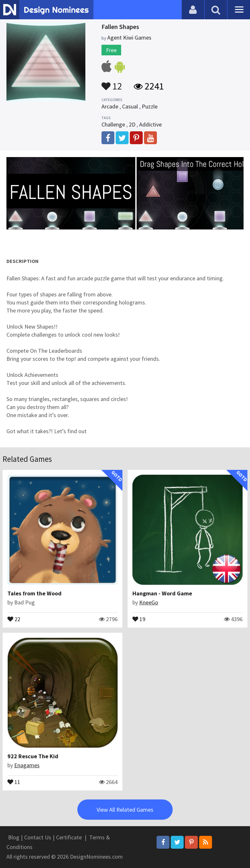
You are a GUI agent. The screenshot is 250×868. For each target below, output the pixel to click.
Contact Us (38, 837)
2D (132, 124)
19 (139, 619)
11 (14, 781)
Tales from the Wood (34, 593)
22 (14, 619)
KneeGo (149, 602)
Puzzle (150, 106)
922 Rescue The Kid (33, 756)
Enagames (27, 765)
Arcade (110, 106)
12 (112, 83)
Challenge (113, 124)
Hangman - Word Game (162, 593)
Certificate (69, 837)
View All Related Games (125, 810)
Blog (14, 837)
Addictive (150, 124)
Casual (130, 106)
